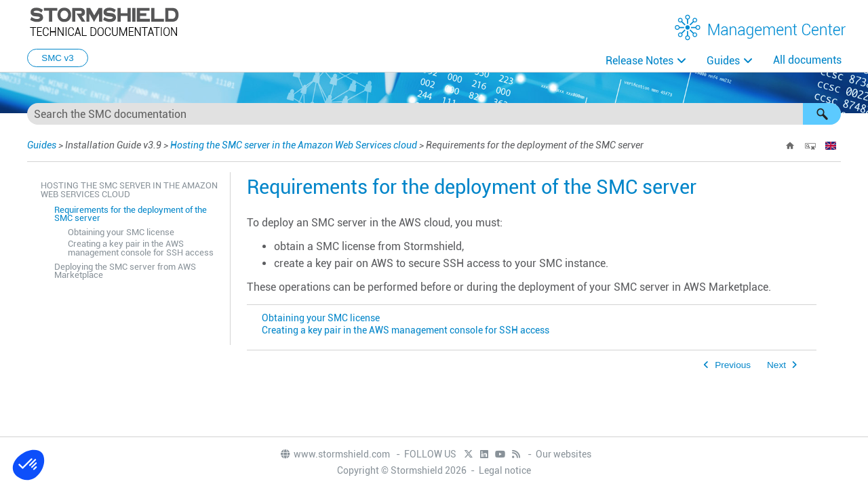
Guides (723, 61)
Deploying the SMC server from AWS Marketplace (125, 271)
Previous (733, 365)
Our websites (564, 454)
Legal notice (505, 470)
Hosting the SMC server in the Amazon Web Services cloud (294, 145)
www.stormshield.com (335, 454)
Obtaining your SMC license (121, 232)
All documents (807, 60)
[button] (822, 114)
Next (776, 365)
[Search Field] (434, 114)
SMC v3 (57, 58)
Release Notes (639, 61)
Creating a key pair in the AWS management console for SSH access (141, 248)
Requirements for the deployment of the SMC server (131, 214)
